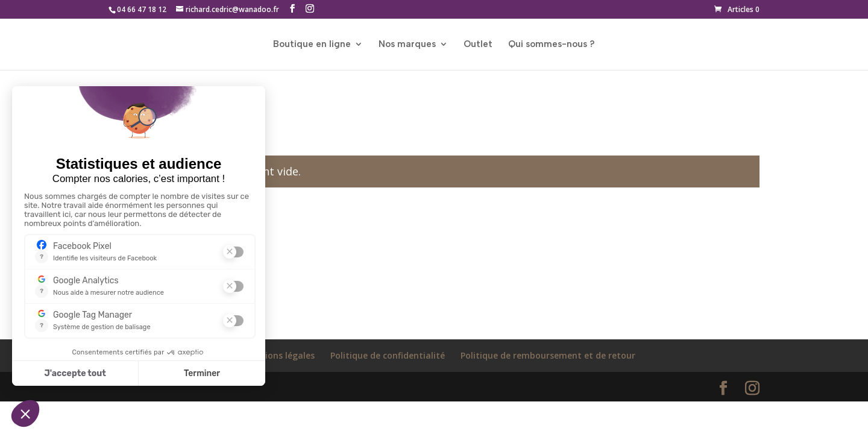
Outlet (478, 45)
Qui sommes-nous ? (552, 45)
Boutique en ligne (312, 45)
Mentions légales (279, 355)
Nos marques (407, 45)
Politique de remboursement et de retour (548, 355)
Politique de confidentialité (388, 355)
